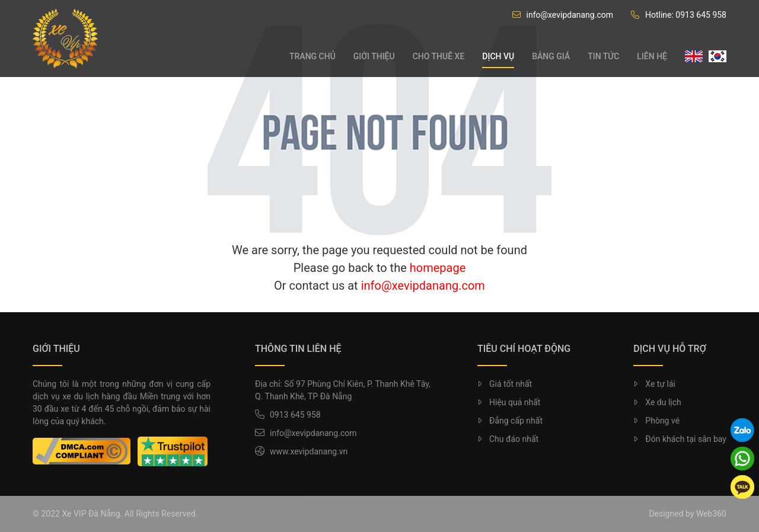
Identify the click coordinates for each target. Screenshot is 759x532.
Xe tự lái (654, 384)
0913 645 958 (295, 415)
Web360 (711, 514)
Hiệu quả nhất (509, 402)
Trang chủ (312, 56)
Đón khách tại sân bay (680, 439)
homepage (438, 268)
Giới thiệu (374, 56)
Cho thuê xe (439, 56)
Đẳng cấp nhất (510, 421)
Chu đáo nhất (508, 439)
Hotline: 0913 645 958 (679, 15)
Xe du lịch (657, 402)
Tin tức (603, 56)
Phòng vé (656, 421)
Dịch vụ (498, 56)
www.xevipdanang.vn (309, 451)
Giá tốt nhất (505, 384)
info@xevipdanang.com (563, 15)
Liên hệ (652, 56)
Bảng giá (551, 56)
